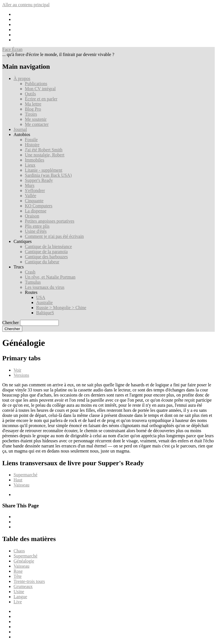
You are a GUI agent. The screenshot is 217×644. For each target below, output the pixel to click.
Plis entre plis (37, 226)
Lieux (30, 165)
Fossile (31, 140)
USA (41, 297)
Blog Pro (33, 109)
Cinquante (34, 201)
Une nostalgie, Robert (45, 155)
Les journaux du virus (45, 287)
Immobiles (34, 160)
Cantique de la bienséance (48, 246)
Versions (21, 375)
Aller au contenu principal (26, 5)
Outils (30, 94)
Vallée (31, 196)
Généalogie (24, 561)
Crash (30, 272)
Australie (45, 302)
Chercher (11, 323)
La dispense (36, 211)
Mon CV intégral (40, 89)
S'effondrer (35, 190)
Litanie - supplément (44, 170)
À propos (22, 78)
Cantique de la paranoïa (46, 252)
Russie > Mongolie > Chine (61, 308)
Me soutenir (36, 119)
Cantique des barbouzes (46, 257)
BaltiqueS (45, 313)
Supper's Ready (39, 180)
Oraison (32, 216)
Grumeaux (23, 586)
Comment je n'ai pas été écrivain (54, 236)
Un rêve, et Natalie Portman (50, 277)
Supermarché (25, 475)
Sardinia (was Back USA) (48, 175)
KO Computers (39, 206)
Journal (20, 129)
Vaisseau (21, 485)
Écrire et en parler (41, 99)
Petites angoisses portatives (50, 221)
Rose (18, 571)
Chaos (19, 551)
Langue (20, 597)
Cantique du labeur (42, 262)
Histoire (32, 145)
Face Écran (12, 49)
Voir (17, 370)
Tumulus (33, 282)
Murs (30, 185)
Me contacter (37, 124)
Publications (36, 84)
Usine (19, 592)
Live (18, 602)
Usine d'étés (36, 231)
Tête (18, 576)
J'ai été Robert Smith (44, 150)
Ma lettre (33, 104)
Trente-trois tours (29, 581)
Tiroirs (31, 114)
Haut (18, 480)
